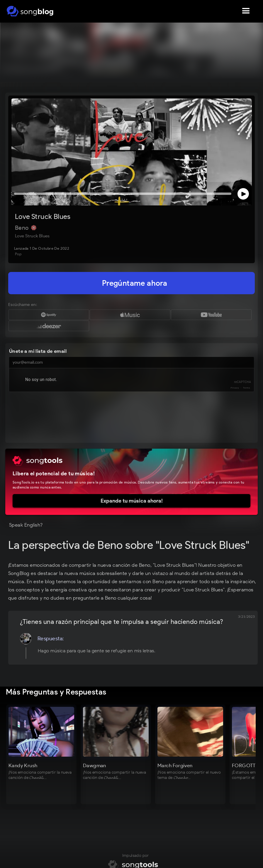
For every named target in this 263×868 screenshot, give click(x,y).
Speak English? (26, 525)
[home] (30, 11)
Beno (22, 228)
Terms (247, 388)
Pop (18, 254)
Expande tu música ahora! (132, 501)
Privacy (235, 388)
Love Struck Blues (43, 216)
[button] (246, 11)
